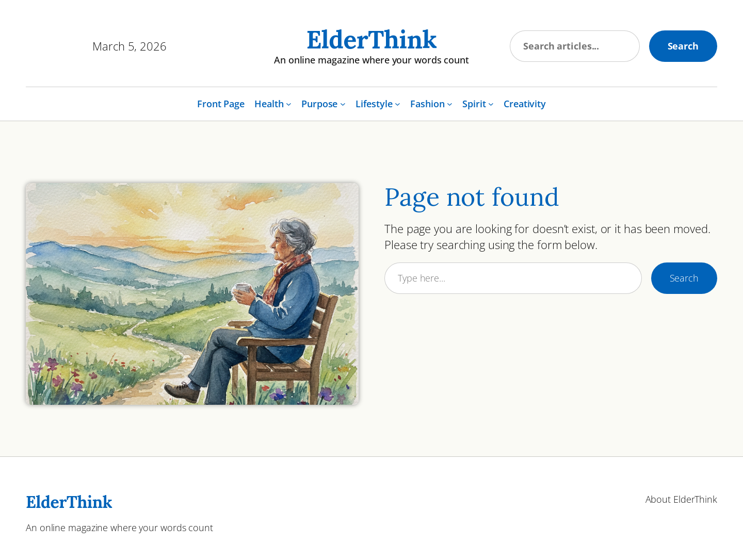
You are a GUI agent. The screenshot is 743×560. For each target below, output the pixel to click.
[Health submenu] (289, 104)
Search (683, 46)
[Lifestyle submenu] (398, 104)
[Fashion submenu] (450, 104)
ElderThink (371, 39)
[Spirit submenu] (491, 104)
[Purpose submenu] (343, 104)
